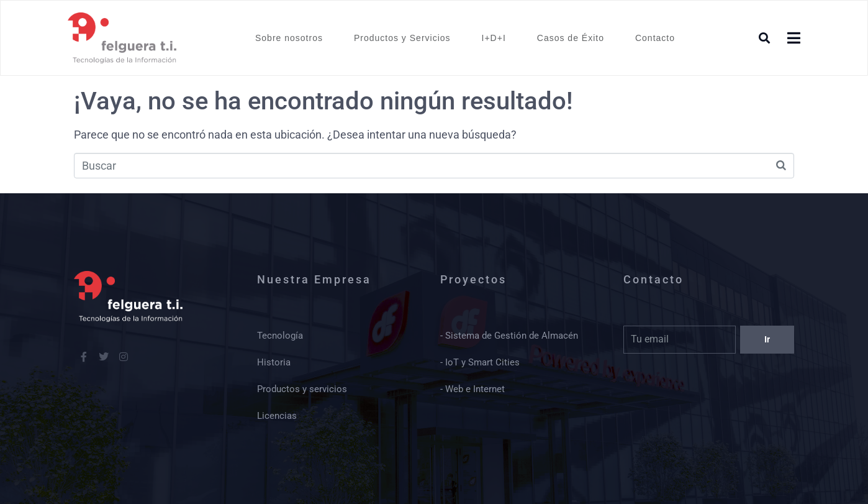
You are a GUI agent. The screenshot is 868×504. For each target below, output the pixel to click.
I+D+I (494, 38)
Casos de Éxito (571, 38)
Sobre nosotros (289, 38)
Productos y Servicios (402, 38)
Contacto (655, 38)
